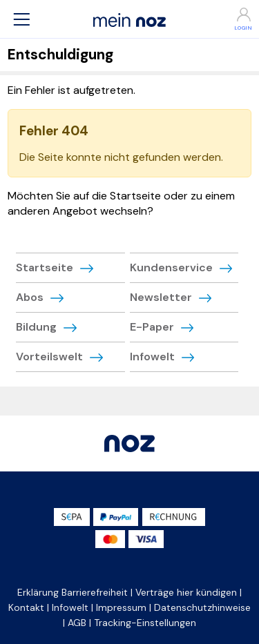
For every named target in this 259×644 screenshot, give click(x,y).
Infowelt (152, 357)
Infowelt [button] (70, 607)
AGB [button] (77, 623)
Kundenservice (171, 267)
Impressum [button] (121, 607)
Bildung (36, 327)
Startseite (45, 267)
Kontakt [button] (26, 607)
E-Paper (152, 327)
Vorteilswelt (49, 357)
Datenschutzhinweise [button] (202, 607)
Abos (30, 297)
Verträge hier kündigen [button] (186, 592)
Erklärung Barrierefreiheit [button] (73, 592)
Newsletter (161, 297)
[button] (21, 19)
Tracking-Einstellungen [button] (145, 623)
